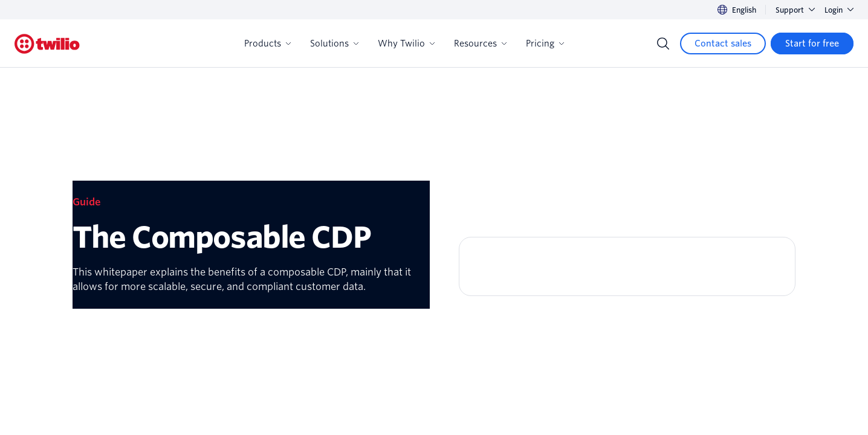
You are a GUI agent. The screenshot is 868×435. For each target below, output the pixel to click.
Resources (480, 43)
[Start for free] (812, 43)
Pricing (545, 43)
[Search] (663, 43)
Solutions (334, 43)
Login (839, 10)
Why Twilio (406, 43)
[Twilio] (47, 44)
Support (795, 10)
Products (267, 43)
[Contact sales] (723, 43)
